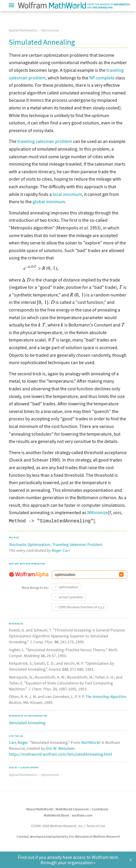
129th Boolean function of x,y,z (81, 606)
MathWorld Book (56, 814)
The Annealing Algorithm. (106, 695)
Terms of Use (96, 825)
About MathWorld (40, 808)
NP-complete (102, 78)
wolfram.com (82, 814)
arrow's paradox (70, 596)
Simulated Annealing (27, 722)
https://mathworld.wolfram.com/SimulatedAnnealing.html (61, 753)
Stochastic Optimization (30, 543)
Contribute (100, 808)
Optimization (50, 30)
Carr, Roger (18, 741)
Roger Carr (61, 549)
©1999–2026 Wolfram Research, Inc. (57, 825)
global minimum (49, 201)
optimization (68, 586)
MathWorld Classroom (72, 808)
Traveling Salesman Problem (77, 543)
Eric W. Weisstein (60, 747)
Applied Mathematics (23, 30)
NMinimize (98, 512)
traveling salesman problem (45, 141)
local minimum (67, 194)
